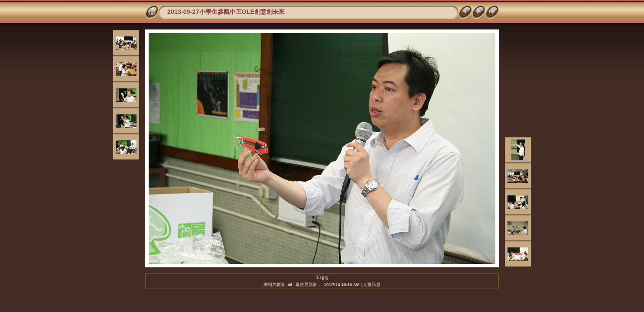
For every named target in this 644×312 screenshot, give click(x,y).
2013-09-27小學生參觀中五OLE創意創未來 (226, 12)
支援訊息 (372, 284)
